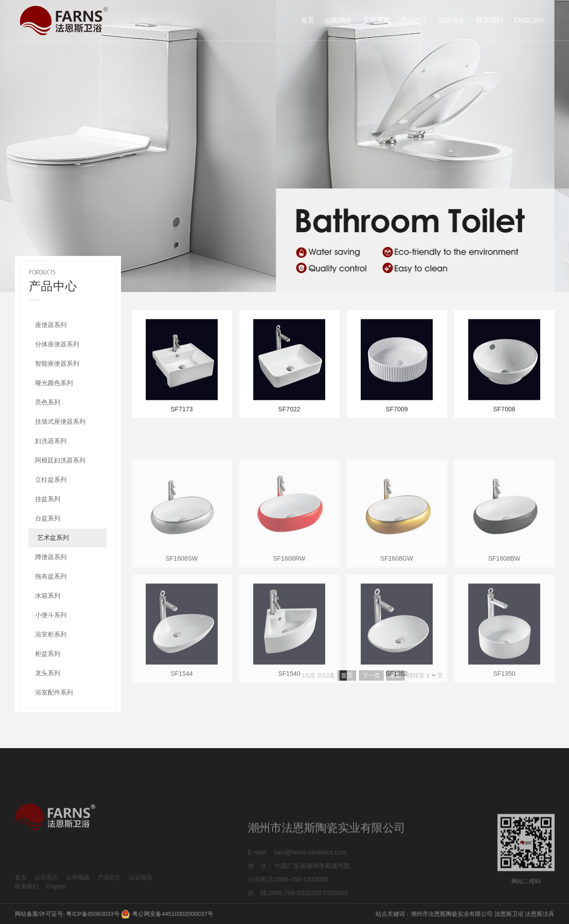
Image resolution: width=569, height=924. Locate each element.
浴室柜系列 (51, 634)
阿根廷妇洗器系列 (60, 460)
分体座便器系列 (57, 344)
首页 (308, 20)
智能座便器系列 (57, 363)
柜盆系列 (48, 654)
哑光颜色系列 (54, 383)
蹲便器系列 (51, 557)
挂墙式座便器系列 (60, 422)
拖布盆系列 (51, 576)
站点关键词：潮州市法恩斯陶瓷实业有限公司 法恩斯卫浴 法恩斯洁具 (465, 914)
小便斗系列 (51, 615)
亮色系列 (48, 402)
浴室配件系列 (54, 692)
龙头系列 (48, 673)
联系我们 (490, 20)
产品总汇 (414, 20)
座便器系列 (51, 325)
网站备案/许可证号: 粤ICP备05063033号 (67, 914)
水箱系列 (48, 596)
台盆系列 (48, 518)
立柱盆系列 (51, 480)
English (529, 20)
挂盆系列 (48, 499)
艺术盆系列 (53, 538)
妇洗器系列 (51, 441)
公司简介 (339, 20)
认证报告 (452, 20)
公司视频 (376, 20)
